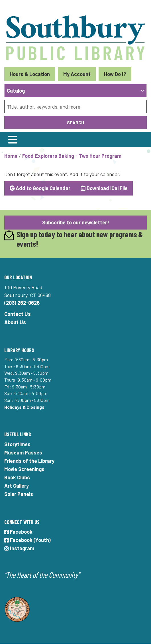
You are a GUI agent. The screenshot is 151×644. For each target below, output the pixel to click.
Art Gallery (17, 486)
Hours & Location (30, 74)
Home (11, 156)
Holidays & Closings (24, 407)
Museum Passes (23, 452)
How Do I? (115, 74)
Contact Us (18, 314)
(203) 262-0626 (22, 303)
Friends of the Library (29, 461)
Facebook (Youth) (27, 540)
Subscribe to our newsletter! (76, 222)
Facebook (18, 532)
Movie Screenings (24, 469)
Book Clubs (17, 477)
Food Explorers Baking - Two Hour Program (72, 156)
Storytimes (17, 444)
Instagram (19, 548)
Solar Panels (19, 494)
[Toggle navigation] (13, 139)
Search (75, 122)
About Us (15, 322)
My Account (77, 74)
